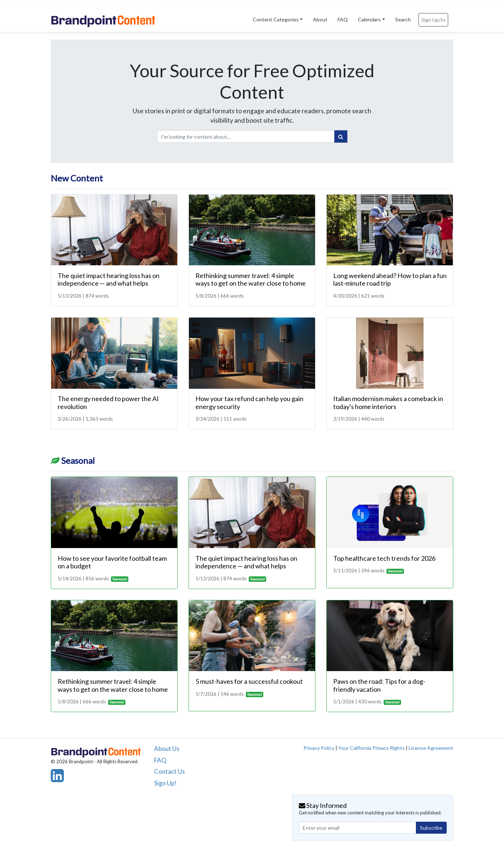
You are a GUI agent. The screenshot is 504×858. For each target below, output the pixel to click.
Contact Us (170, 771)
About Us (167, 749)
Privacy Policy (319, 748)
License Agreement (431, 748)
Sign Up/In (433, 20)
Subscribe (431, 828)
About (320, 19)
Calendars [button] (369, 19)
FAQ (343, 19)
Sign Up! (165, 783)
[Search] (341, 136)
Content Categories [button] (276, 19)
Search (403, 19)
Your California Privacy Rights (371, 748)
